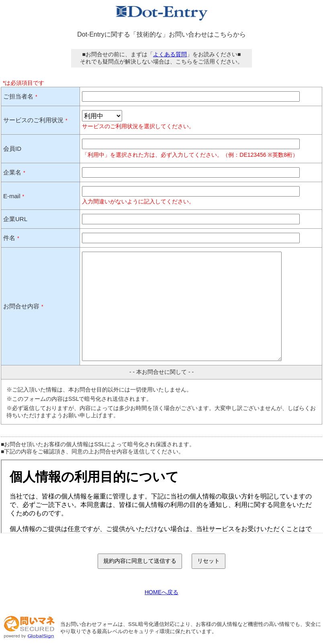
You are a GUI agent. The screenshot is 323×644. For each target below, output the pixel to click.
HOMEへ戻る (161, 592)
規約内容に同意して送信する (140, 561)
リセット (209, 561)
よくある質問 (170, 54)
